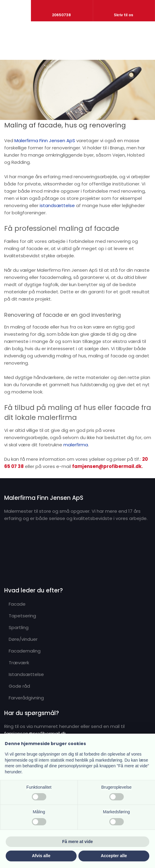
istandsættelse (57, 205)
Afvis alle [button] (41, 856)
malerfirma (76, 445)
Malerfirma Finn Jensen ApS (45, 141)
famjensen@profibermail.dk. (107, 466)
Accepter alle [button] (114, 856)
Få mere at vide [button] (77, 842)
